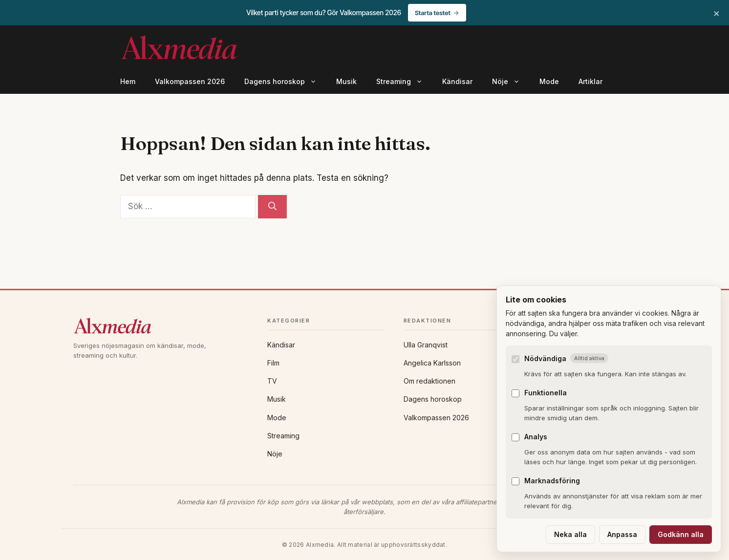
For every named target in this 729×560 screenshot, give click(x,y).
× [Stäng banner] (717, 13)
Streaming (404, 82)
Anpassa (622, 534)
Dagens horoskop (285, 82)
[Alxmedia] (161, 326)
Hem (128, 81)
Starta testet (433, 13)
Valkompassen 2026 (190, 81)
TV (272, 381)
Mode (549, 81)
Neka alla (570, 534)
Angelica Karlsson (432, 363)
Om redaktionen (429, 381)
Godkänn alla (681, 534)
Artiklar (590, 81)
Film (273, 363)
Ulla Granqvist (426, 345)
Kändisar (457, 81)
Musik (346, 81)
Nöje (511, 82)
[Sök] (272, 207)
